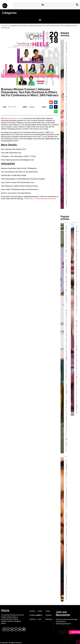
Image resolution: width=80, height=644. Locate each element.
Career (40, 611)
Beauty (40, 615)
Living (48, 611)
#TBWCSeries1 (29, 199)
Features (33, 619)
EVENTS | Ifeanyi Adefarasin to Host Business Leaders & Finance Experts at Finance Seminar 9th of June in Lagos (66, 124)
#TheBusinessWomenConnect (45, 199)
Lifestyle (48, 615)
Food (39, 619)
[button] (43, 5)
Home (3, 26)
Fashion (32, 611)
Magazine (49, 619)
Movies (8, 26)
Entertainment (35, 615)
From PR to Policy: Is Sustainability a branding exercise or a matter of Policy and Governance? (66, 530)
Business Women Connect (13, 118)
